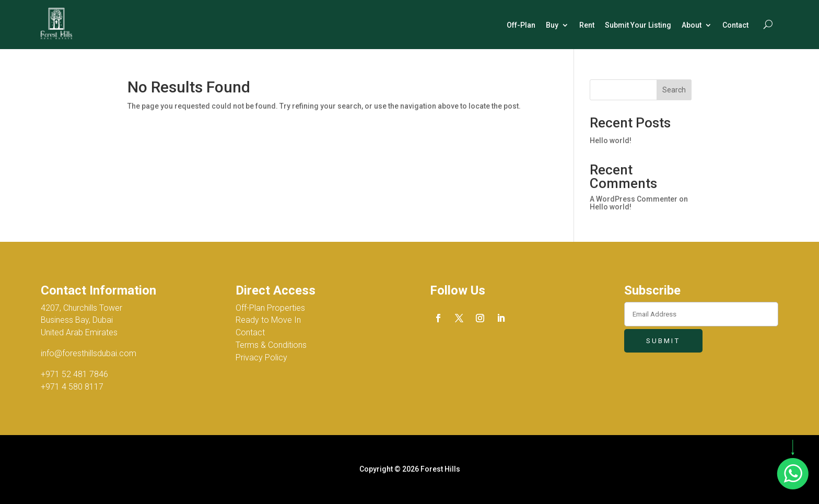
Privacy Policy (261, 358)
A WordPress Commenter (634, 199)
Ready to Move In (268, 320)
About (692, 25)
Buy (552, 25)
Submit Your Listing (638, 25)
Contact (735, 25)
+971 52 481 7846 (74, 374)
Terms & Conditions (271, 345)
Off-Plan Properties (270, 308)
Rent (587, 25)
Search (674, 90)
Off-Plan (521, 25)
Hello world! (611, 140)
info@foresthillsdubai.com (89, 353)
